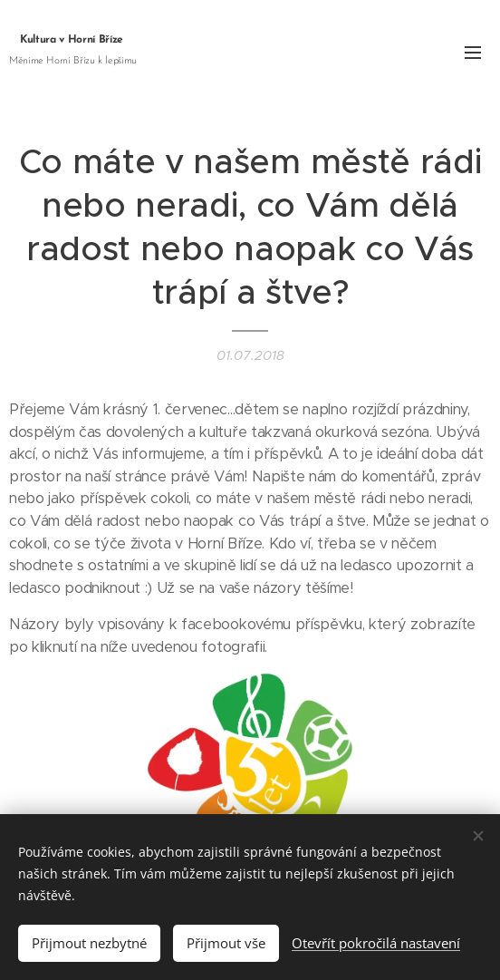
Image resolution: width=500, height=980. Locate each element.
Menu (473, 53)
